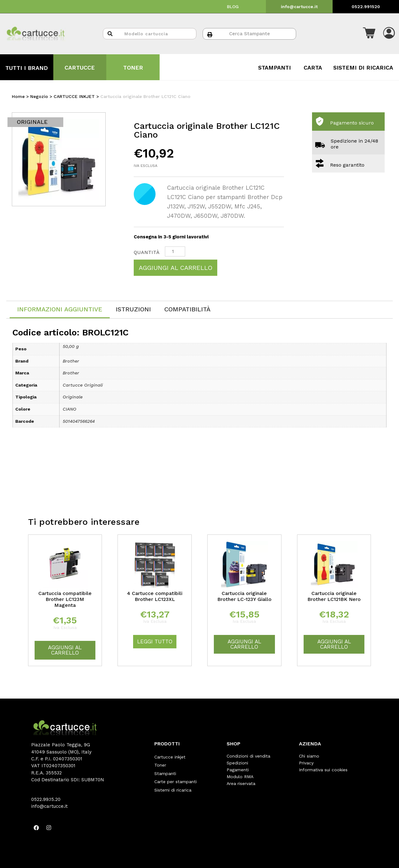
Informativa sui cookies (323, 770)
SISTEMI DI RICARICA (363, 68)
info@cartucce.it (299, 7)
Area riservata (241, 783)
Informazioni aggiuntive (60, 309)
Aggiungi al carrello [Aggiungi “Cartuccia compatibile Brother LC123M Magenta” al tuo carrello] (65, 650)
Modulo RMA (240, 777)
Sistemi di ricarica (173, 783)
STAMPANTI (274, 68)
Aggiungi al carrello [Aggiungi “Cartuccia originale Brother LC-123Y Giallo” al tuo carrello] (244, 644)
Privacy (306, 763)
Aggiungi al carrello (175, 268)
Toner (160, 763)
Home (18, 96)
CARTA (313, 68)
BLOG (233, 7)
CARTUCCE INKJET (74, 96)
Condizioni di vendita (248, 756)
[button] (369, 34)
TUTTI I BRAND (26, 68)
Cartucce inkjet (170, 756)
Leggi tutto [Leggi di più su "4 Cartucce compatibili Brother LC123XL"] (155, 641)
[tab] (60, 310)
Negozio (39, 96)
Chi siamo (309, 756)
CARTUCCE (80, 68)
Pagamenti (238, 770)
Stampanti (165, 770)
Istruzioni (133, 309)
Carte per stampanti (175, 777)
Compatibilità (187, 309)
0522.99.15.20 (46, 799)
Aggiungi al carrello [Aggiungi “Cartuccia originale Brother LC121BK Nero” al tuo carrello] (334, 644)
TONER (133, 68)
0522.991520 (366, 7)
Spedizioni (237, 763)
